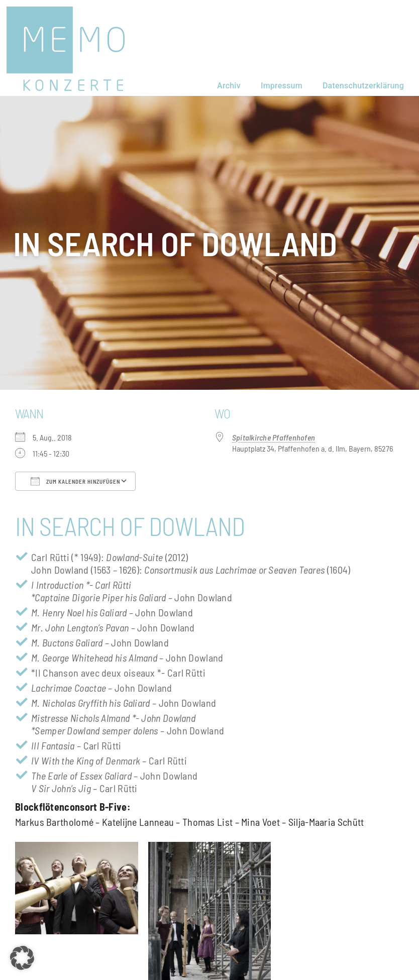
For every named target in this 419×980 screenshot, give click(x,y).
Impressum (282, 86)
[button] (22, 958)
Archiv (229, 86)
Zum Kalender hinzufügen (75, 481)
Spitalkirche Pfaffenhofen (274, 437)
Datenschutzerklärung (363, 86)
